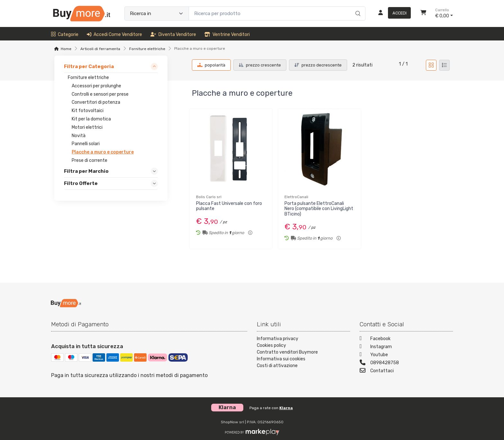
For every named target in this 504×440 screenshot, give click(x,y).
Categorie (65, 35)
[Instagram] (406, 347)
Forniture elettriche (147, 49)
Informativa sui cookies (281, 359)
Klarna (286, 408)
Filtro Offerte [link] (81, 183)
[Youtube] (406, 355)
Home (66, 49)
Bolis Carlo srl (209, 197)
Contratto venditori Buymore (287, 352)
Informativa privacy (278, 339)
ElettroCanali (296, 197)
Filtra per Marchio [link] (86, 171)
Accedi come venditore (114, 35)
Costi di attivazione (277, 366)
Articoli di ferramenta (100, 49)
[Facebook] (406, 339)
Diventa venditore (173, 35)
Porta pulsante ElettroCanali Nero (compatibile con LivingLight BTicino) (319, 209)
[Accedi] (392, 13)
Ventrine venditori (227, 35)
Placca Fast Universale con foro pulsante (229, 206)
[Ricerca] (357, 7)
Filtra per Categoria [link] (89, 66)
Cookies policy (271, 345)
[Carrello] (423, 13)
